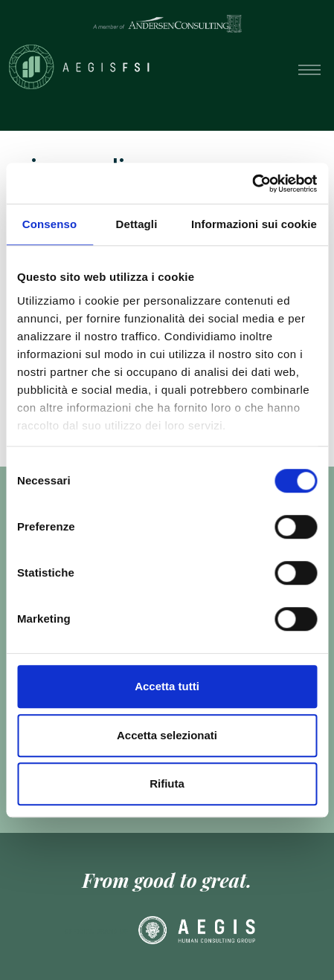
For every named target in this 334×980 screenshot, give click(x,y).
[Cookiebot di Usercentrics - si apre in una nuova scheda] (252, 184)
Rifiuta (167, 783)
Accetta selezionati (167, 735)
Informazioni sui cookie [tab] (254, 224)
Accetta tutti (167, 686)
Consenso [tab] (49, 224)
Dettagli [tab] (137, 224)
